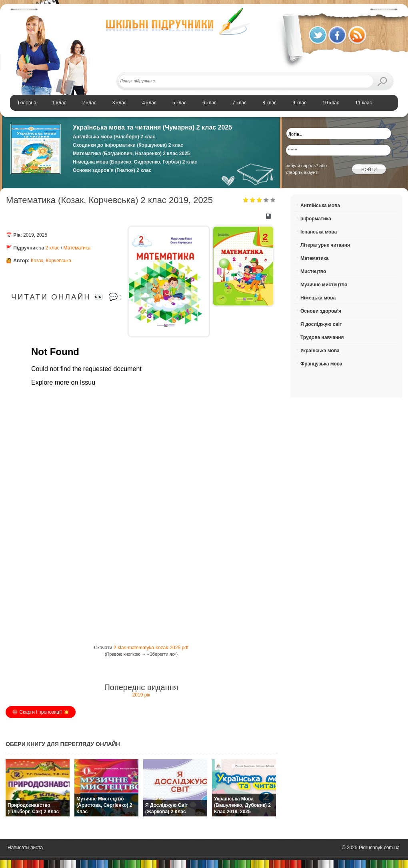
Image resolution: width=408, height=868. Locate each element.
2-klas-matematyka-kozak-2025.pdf (151, 648)
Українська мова (320, 351)
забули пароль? (302, 166)
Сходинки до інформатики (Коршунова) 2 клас (128, 145)
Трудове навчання (322, 337)
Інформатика (316, 219)
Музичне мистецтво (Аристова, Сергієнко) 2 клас (104, 805)
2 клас (53, 248)
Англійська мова (320, 206)
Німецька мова (318, 298)
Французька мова (321, 364)
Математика (77, 248)
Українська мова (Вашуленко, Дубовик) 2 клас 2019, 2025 (242, 805)
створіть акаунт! (302, 172)
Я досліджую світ (321, 324)
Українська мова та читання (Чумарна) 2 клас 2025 (152, 127)
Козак (37, 261)
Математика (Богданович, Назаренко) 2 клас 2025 (131, 154)
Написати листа (25, 848)
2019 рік (141, 695)
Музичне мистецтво (324, 285)
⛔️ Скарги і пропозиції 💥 (41, 712)
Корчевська (59, 261)
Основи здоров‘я (321, 311)
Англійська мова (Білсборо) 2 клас (114, 137)
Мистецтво (313, 271)
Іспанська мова (319, 232)
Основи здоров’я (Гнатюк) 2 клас (112, 170)
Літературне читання (325, 245)
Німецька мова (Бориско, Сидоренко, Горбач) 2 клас (135, 162)
